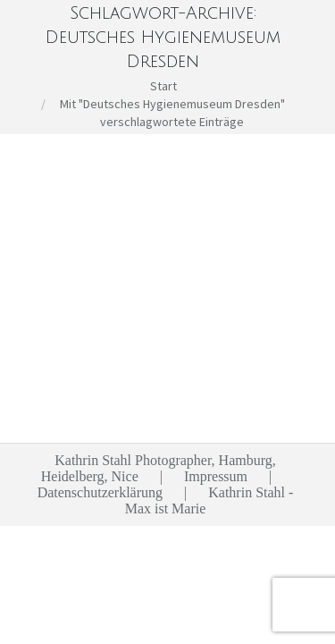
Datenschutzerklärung (100, 492)
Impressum (216, 476)
